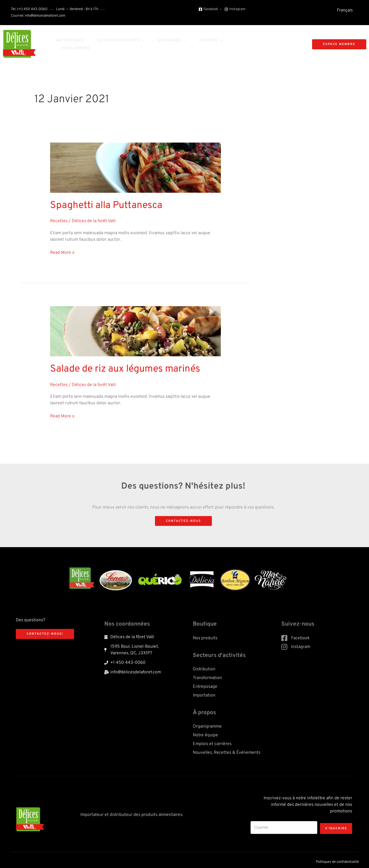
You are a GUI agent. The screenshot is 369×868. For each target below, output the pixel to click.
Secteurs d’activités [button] (121, 41)
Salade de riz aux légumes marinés (117, 367)
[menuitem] (345, 10)
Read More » (62, 251)
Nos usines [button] (172, 41)
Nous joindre (76, 48)
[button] (265, 44)
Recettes (59, 220)
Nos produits (69, 40)
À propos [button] (211, 41)
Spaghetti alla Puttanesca (100, 205)
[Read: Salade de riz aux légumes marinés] (135, 330)
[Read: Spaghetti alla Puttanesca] (135, 168)
